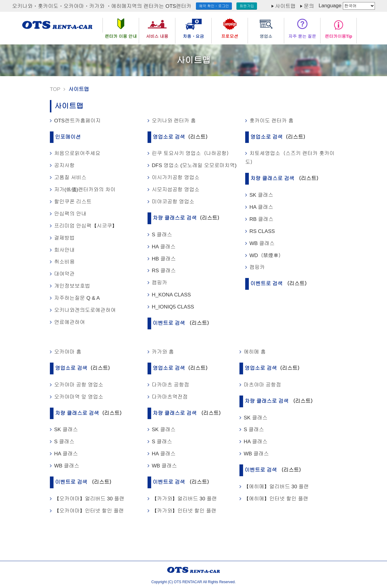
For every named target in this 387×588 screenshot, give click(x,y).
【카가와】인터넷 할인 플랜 (184, 511)
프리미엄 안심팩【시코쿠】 (86, 226)
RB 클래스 (261, 219)
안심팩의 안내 (70, 214)
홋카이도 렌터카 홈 (271, 121)
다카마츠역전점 (170, 397)
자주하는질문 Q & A (77, 298)
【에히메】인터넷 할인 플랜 (276, 499)
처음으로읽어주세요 (77, 153)
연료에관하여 (70, 322)
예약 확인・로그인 (214, 6)
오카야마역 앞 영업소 (79, 397)
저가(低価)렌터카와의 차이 (85, 190)
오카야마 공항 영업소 (79, 385)
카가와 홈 (163, 352)
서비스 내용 (157, 36)
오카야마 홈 (68, 352)
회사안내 (64, 250)
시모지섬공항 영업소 (176, 190)
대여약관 (64, 274)
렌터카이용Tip (338, 36)
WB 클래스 (262, 243)
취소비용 (64, 262)
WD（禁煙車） (267, 255)
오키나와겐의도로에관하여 (85, 310)
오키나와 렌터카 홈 (174, 121)
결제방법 (64, 238)
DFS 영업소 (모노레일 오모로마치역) (194, 165)
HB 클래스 (164, 259)
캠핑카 (159, 283)
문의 (309, 6)
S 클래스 (162, 235)
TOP (55, 89)
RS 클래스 (164, 271)
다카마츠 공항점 (171, 385)
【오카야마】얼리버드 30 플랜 (89, 499)
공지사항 (64, 165)
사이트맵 (285, 6)
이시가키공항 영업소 (176, 178)
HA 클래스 (164, 247)
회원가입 (247, 6)
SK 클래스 (261, 195)
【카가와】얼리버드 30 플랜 (184, 499)
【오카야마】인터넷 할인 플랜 (89, 511)
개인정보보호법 (72, 286)
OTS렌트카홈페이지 (77, 121)
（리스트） (198, 137)
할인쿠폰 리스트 (73, 202)
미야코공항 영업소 (173, 202)
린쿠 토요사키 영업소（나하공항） (192, 153)
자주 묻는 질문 (302, 36)
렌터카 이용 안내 (121, 36)
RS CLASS (262, 231)
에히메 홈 (255, 352)
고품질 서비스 (70, 178)
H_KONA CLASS (171, 295)
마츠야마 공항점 (262, 385)
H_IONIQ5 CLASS (173, 307)
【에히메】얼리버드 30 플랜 (276, 487)
